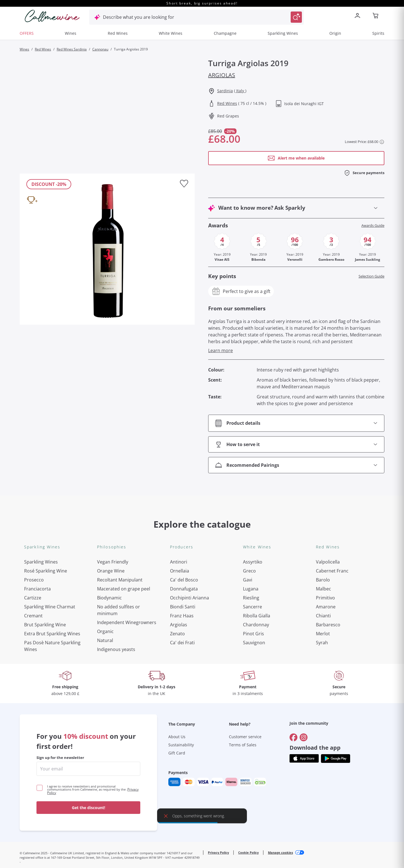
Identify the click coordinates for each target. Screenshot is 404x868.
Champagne (225, 33)
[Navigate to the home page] (52, 16)
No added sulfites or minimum (119, 610)
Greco (249, 571)
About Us (177, 647)
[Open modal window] (296, 158)
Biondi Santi (183, 607)
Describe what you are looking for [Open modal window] (139, 17)
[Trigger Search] (296, 17)
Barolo (323, 580)
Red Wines (118, 33)
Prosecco (34, 580)
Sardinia (225, 91)
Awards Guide (373, 226)
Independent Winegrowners (127, 622)
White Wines (171, 33)
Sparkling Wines (283, 33)
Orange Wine (111, 571)
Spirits (378, 33)
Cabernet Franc (332, 571)
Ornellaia (180, 571)
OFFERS (27, 33)
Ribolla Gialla (257, 616)
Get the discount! (89, 718)
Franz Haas (182, 616)
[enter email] (88, 679)
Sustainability (181, 655)
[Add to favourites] (184, 184)
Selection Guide (371, 276)
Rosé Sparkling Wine (46, 571)
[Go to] (293, 647)
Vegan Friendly (113, 562)
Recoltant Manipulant (120, 580)
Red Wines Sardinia (72, 49)
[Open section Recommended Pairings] (296, 465)
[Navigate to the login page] (359, 16)
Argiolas (222, 75)
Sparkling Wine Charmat (50, 607)
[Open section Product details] (296, 423)
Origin (335, 33)
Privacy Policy (218, 762)
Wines (71, 33)
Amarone (326, 607)
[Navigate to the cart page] (376, 16)
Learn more (221, 350)
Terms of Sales (243, 655)
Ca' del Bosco (184, 580)
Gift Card (177, 663)
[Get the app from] (304, 669)
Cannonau (100, 49)
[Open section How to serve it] (296, 444)
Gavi (248, 580)
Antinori (179, 562)
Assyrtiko (253, 562)
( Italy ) (240, 91)
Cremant (33, 616)
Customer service (245, 647)
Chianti (323, 616)
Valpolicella (328, 562)
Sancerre (252, 607)
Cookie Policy (248, 762)
